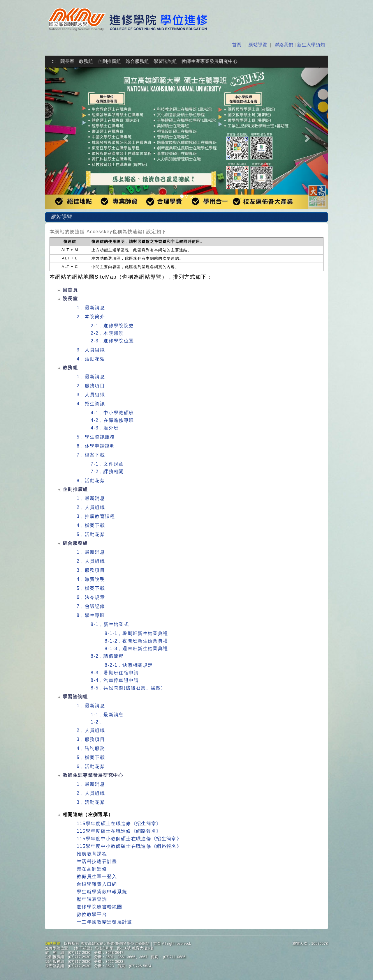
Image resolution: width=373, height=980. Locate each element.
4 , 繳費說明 (91, 579)
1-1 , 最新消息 (107, 715)
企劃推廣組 (109, 61)
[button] (66, 138)
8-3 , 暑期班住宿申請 (115, 673)
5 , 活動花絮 (91, 534)
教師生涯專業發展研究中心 (210, 61)
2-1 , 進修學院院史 (112, 326)
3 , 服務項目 (91, 570)
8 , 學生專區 (91, 615)
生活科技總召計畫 (97, 861)
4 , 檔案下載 (91, 525)
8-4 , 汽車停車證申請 (115, 680)
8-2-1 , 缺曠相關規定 (129, 665)
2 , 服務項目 (91, 386)
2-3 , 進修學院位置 (112, 341)
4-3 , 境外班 (105, 428)
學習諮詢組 (165, 61)
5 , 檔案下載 (91, 588)
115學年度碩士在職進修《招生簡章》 (119, 824)
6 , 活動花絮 (91, 766)
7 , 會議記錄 (91, 606)
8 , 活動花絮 (91, 481)
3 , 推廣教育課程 (96, 516)
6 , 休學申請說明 (96, 446)
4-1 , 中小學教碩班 (112, 413)
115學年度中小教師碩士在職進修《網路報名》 (129, 846)
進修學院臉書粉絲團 (99, 907)
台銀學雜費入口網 (97, 884)
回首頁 (70, 290)
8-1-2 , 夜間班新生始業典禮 (136, 641)
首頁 (237, 45)
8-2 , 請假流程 (107, 656)
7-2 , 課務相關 (107, 472)
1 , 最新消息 (91, 308)
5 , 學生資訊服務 (96, 437)
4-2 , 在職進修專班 (112, 420)
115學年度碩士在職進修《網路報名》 (119, 831)
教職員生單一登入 (97, 876)
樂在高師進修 (92, 869)
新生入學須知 (310, 45)
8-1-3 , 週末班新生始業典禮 (136, 649)
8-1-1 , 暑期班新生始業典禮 (136, 633)
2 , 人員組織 (91, 507)
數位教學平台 (92, 914)
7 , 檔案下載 (91, 455)
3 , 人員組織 (91, 350)
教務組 (86, 61)
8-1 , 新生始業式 (110, 624)
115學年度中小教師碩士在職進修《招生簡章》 (129, 839)
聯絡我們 (284, 45)
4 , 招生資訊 (91, 404)
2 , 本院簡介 (91, 317)
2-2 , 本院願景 (107, 333)
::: (54, 61)
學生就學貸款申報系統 (102, 892)
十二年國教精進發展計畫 (104, 922)
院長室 (67, 61)
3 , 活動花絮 (91, 802)
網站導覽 (258, 45)
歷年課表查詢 (92, 899)
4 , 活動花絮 (91, 359)
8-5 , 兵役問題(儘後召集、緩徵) (127, 688)
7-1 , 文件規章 (107, 464)
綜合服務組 (137, 61)
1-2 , (96, 722)
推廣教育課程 (92, 854)
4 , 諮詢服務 (91, 748)
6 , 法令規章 (91, 597)
